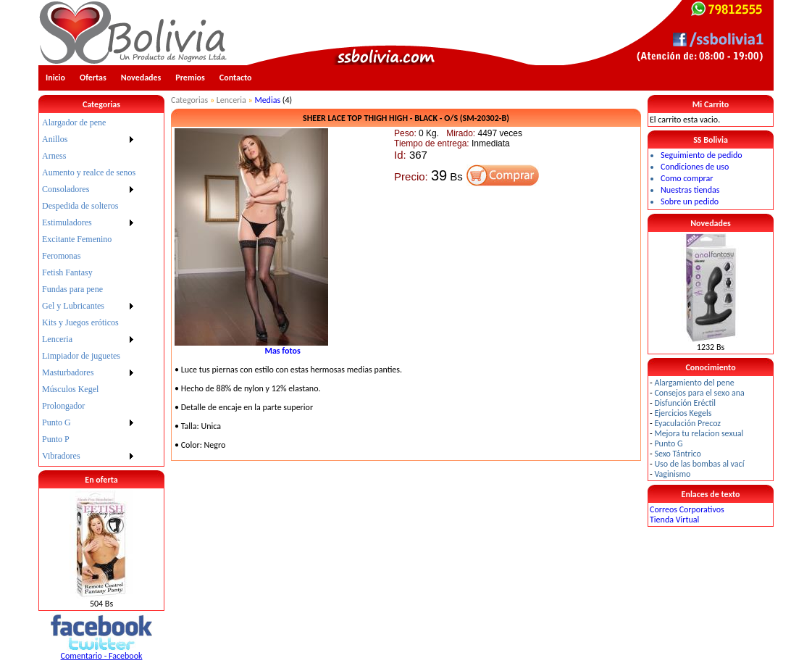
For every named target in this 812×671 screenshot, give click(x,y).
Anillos (55, 139)
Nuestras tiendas (690, 190)
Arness (54, 156)
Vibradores (61, 456)
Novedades (141, 78)
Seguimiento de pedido (702, 155)
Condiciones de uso (695, 167)
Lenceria (57, 339)
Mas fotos (282, 351)
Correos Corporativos (687, 509)
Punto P (56, 439)
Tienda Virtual (674, 520)
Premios (190, 78)
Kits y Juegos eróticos (80, 322)
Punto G (56, 422)
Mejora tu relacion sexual (699, 433)
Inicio (55, 78)
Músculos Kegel (70, 389)
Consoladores (66, 189)
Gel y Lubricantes (73, 306)
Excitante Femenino (77, 239)
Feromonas (61, 256)
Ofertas (93, 78)
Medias (267, 100)
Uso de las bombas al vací (699, 464)
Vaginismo (672, 474)
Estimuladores (67, 222)
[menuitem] (89, 123)
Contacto (236, 78)
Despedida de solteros (80, 206)
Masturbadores (68, 372)
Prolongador (63, 406)
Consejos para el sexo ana (699, 393)
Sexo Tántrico (677, 454)
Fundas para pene (72, 289)
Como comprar (687, 178)
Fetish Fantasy (67, 272)
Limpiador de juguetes (81, 356)
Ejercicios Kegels (683, 413)
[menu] (89, 289)
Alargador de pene (74, 122)
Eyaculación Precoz (687, 423)
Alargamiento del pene (694, 383)
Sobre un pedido (690, 201)
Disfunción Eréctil (685, 403)
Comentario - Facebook (102, 656)
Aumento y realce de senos (89, 172)
